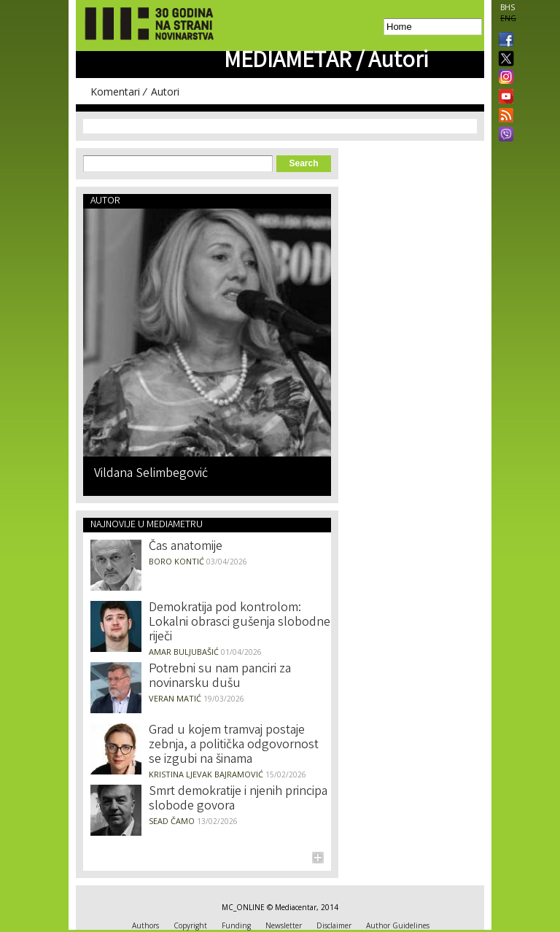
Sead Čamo (172, 821)
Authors (145, 925)
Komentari (115, 92)
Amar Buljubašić (184, 652)
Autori (165, 92)
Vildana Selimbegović (151, 473)
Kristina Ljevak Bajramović (206, 774)
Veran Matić (175, 698)
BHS (507, 7)
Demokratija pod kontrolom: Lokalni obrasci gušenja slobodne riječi (240, 623)
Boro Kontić (176, 561)
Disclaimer (334, 925)
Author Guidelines (398, 925)
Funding (236, 925)
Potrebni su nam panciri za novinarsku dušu (220, 677)
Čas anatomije (186, 547)
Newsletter (284, 925)
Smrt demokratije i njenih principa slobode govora (238, 799)
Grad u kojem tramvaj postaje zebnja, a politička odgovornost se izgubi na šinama (234, 745)
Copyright (190, 925)
